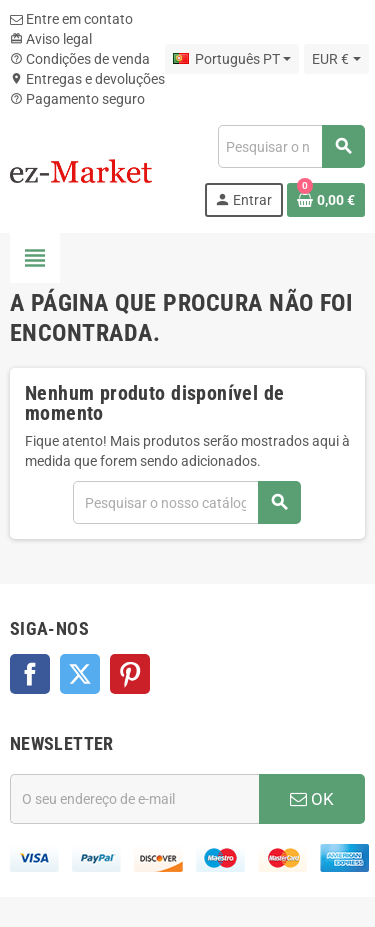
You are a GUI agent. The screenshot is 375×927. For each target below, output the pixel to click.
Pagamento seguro (77, 99)
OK (312, 799)
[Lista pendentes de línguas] (232, 59)
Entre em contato (71, 19)
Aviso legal (51, 39)
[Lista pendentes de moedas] (336, 59)
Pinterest (130, 674)
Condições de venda (80, 59)
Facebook (30, 674)
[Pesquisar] (291, 146)
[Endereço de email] (134, 799)
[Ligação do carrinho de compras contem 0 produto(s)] (326, 200)
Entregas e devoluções (87, 79)
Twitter (80, 674)
